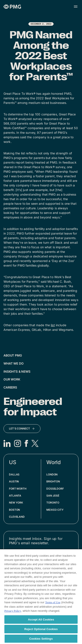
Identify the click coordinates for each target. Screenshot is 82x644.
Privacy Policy (13, 611)
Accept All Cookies (41, 619)
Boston (14, 510)
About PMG (13, 355)
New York (16, 503)
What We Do (14, 363)
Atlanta (15, 496)
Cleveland (17, 517)
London (52, 474)
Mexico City (55, 510)
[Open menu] (76, 7)
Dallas (14, 474)
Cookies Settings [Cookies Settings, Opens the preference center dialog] (41, 639)
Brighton (53, 481)
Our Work (12, 379)
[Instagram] (17, 443)
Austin (14, 481)
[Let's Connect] (22, 429)
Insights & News (17, 371)
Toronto (53, 503)
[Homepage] (12, 7)
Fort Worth (18, 489)
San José (53, 496)
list (53, 325)
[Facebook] (26, 443)
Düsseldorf (55, 489)
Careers (10, 387)
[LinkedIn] (7, 443)
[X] (35, 443)
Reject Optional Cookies (41, 629)
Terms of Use (53, 602)
